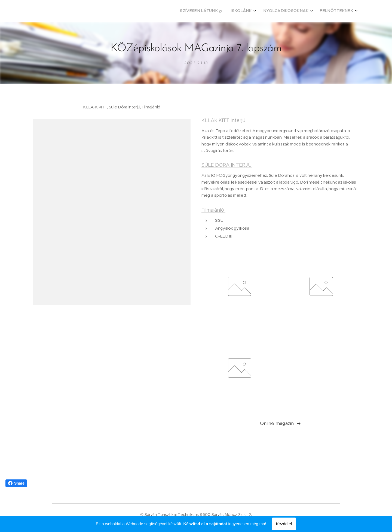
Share (16, 483)
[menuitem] (323, 11)
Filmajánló (213, 210)
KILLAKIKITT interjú (223, 121)
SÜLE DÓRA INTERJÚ (227, 165)
